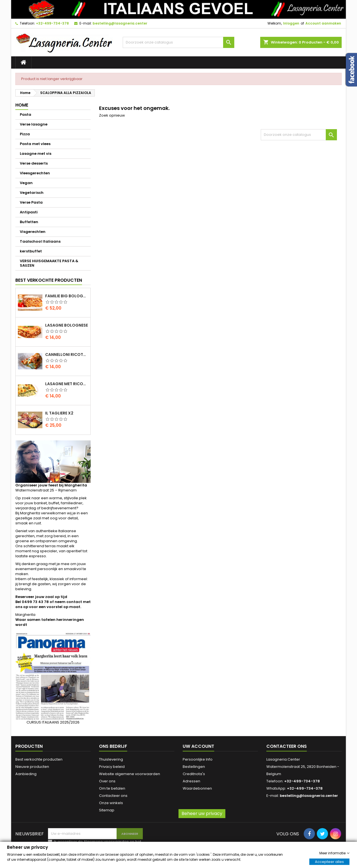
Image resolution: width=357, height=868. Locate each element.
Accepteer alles (329, 861)
